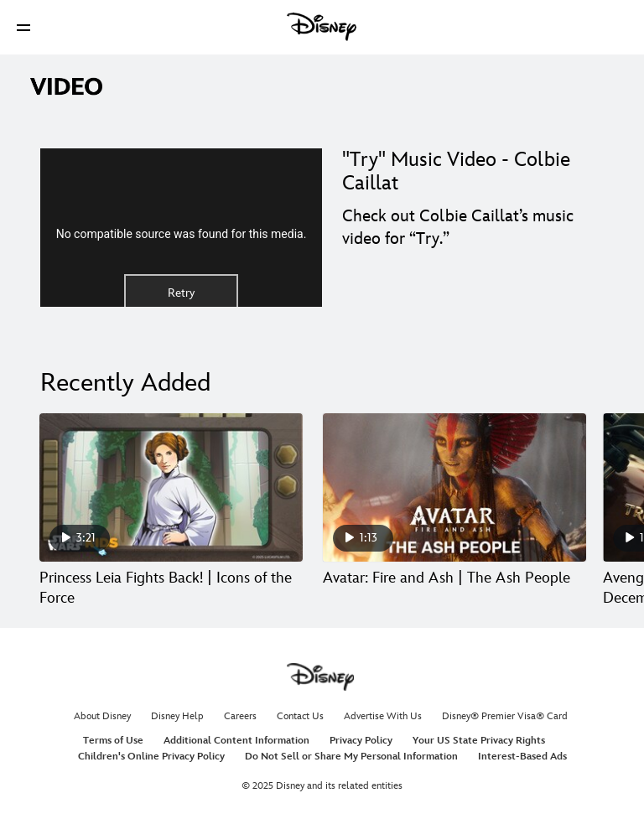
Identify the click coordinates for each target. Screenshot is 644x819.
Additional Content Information (236, 741)
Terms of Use (113, 741)
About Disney (102, 716)
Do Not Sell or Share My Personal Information (351, 757)
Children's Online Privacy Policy (151, 757)
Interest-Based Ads (522, 757)
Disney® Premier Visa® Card (505, 716)
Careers (240, 716)
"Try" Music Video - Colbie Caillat (456, 171)
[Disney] (322, 27)
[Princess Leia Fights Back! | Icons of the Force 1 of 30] (171, 487)
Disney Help (177, 716)
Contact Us (300, 716)
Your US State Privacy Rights (479, 741)
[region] (181, 228)
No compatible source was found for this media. (182, 234)
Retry (181, 293)
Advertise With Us (383, 716)
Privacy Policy (361, 741)
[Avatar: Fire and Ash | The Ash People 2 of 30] (454, 487)
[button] (23, 27)
